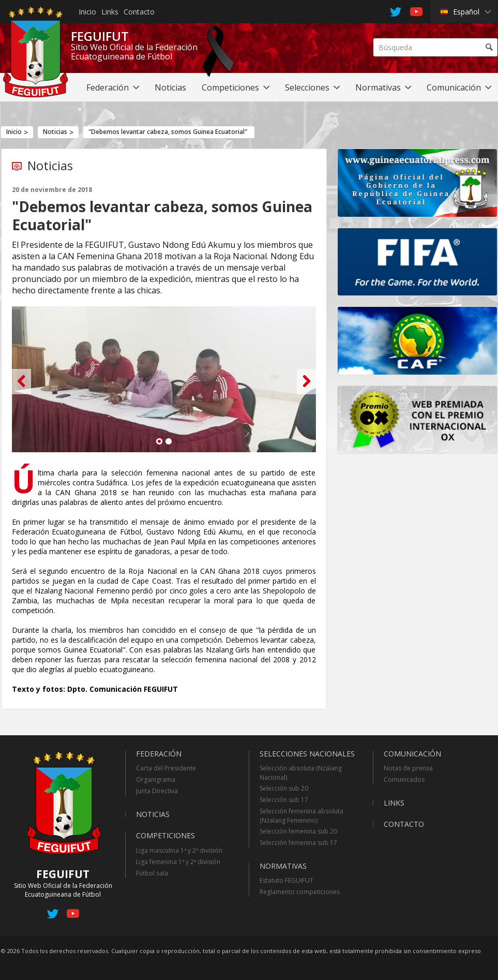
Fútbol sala (152, 873)
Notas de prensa (408, 768)
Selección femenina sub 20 (298, 831)
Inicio (87, 12)
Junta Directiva (157, 791)
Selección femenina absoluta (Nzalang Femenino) (301, 816)
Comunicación (412, 754)
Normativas (283, 866)
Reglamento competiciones (300, 892)
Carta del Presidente (166, 768)
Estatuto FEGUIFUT (286, 880)
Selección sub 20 (284, 788)
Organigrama (156, 779)
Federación (159, 754)
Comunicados (404, 779)
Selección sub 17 (284, 800)
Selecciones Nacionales (307, 754)
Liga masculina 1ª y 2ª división (179, 850)
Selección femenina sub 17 (298, 843)
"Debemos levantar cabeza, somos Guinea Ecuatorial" (168, 132)
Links (110, 12)
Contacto (139, 12)
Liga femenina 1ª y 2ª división (178, 862)
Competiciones (165, 835)
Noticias (55, 132)
